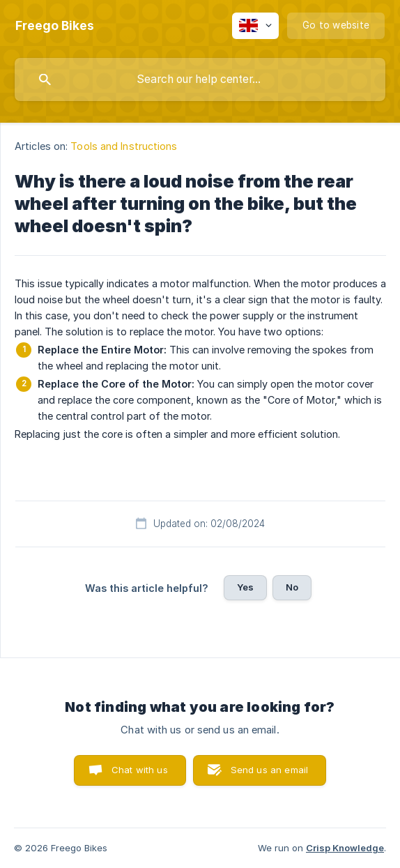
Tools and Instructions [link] (124, 146)
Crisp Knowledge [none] (345, 848)
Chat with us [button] (140, 770)
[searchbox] (200, 79)
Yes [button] (245, 587)
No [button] (292, 587)
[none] (55, 26)
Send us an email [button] (269, 770)
